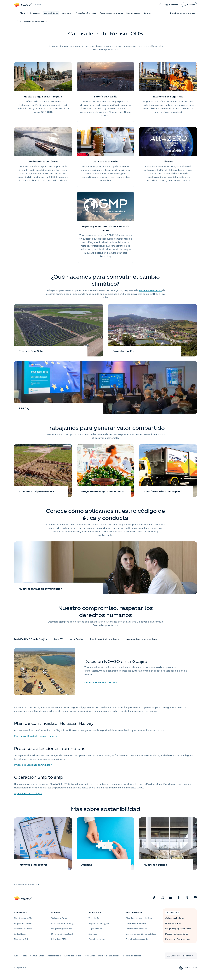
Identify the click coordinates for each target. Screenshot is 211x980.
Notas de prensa (173, 923)
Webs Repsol (20, 956)
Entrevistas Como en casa (178, 939)
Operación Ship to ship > (28, 793)
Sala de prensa (133, 13)
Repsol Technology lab (99, 923)
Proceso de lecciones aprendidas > (33, 765)
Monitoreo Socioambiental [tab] (105, 640)
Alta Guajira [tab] (77, 640)
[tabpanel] (105, 672)
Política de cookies (132, 956)
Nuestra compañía (23, 918)
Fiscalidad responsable (137, 939)
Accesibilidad (54, 956)
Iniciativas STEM (59, 939)
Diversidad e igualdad (62, 934)
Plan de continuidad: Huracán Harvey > (36, 736)
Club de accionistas (175, 918)
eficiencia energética (150, 290)
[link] (172, 5)
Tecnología (94, 918)
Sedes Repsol (21, 934)
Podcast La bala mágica (177, 934)
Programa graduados (62, 929)
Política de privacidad (109, 956)
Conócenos (35, 13)
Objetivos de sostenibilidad (139, 918)
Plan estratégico (22, 939)
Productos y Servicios (86, 13)
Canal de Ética (37, 956)
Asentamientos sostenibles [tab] (142, 640)
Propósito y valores (23, 923)
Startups (93, 934)
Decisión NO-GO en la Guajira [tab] (30, 640)
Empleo (148, 13)
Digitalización (95, 929)
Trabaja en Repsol (60, 918)
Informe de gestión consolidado (141, 934)
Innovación (67, 13)
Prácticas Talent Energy (63, 923)
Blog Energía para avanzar (178, 929)
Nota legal (90, 956)
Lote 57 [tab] (59, 640)
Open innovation (96, 939)
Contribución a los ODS (137, 929)
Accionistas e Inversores (111, 13)
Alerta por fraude (73, 956)
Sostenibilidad (51, 13)
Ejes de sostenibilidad (136, 923)
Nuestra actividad (23, 929)
